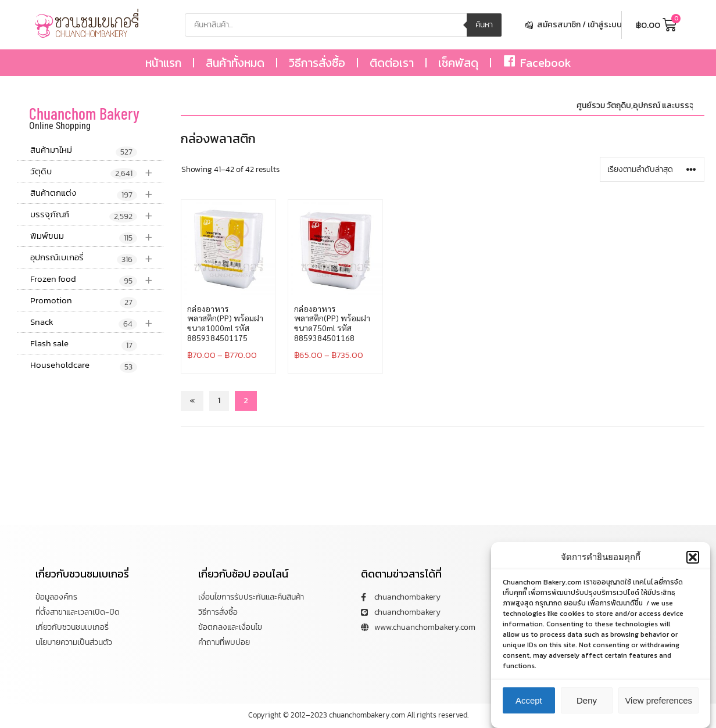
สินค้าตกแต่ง (97, 193)
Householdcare (84, 365)
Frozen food (97, 279)
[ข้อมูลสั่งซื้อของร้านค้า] (652, 169)
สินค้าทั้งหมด (235, 63)
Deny (587, 700)
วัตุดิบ (97, 172)
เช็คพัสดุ (458, 63)
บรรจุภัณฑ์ (97, 215)
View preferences (658, 700)
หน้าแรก (163, 63)
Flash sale (84, 344)
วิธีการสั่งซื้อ (317, 63)
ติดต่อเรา (392, 63)
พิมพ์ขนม (97, 236)
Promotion (84, 301)
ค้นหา (484, 25)
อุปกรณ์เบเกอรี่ (97, 258)
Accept (529, 700)
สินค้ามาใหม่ (84, 150)
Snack (97, 322)
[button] (693, 557)
